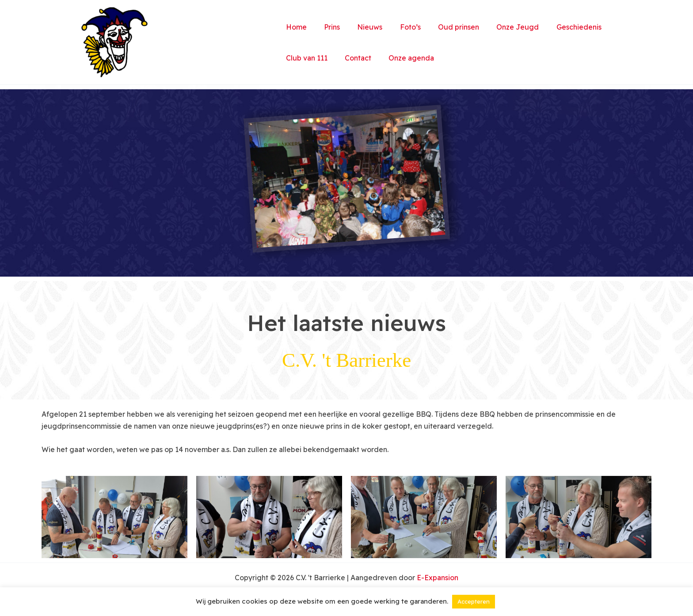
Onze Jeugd (500, 27)
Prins (327, 27)
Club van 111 (305, 58)
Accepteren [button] (474, 601)
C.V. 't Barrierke (211, 42)
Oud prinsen (444, 27)
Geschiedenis (558, 27)
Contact (353, 58)
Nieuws (362, 27)
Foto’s (399, 27)
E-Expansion (438, 578)
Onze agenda (403, 58)
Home (295, 27)
